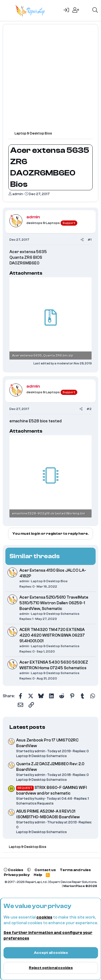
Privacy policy (17, 875)
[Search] (95, 11)
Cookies (13, 870)
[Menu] (7, 11)
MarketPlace (80, 886)
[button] (29, 870)
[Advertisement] (50, 80)
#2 (89, 409)
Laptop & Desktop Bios (49, 581)
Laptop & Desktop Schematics (55, 614)
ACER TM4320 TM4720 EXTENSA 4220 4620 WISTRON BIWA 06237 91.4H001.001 (52, 635)
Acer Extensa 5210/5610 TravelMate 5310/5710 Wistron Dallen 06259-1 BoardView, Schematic (54, 603)
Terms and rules (75, 870)
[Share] (82, 240)
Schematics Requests (35, 803)
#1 (90, 240)
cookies (44, 917)
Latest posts (27, 727)
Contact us (45, 870)
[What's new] (86, 11)
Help (38, 875)
